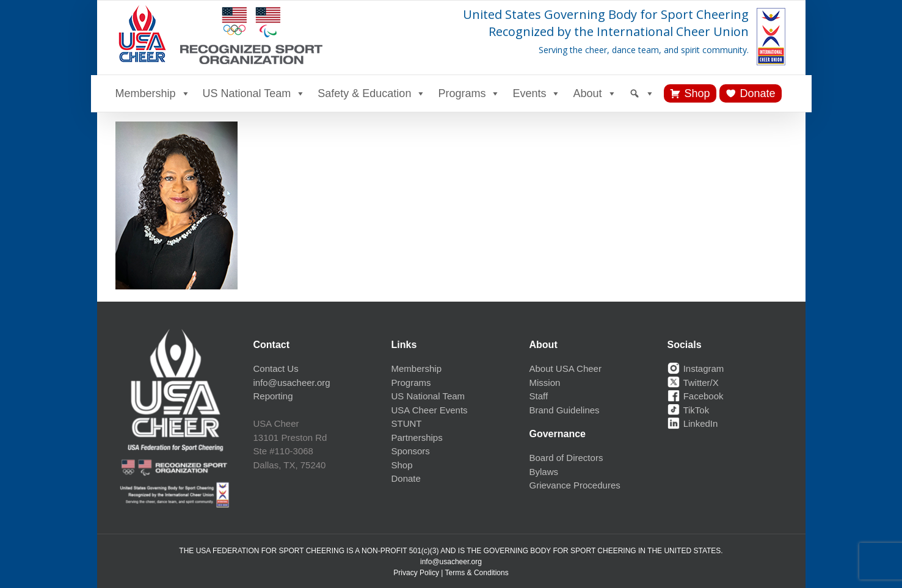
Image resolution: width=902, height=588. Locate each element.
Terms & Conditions (477, 573)
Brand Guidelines (565, 410)
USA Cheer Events (430, 410)
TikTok (689, 410)
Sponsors (411, 451)
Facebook (696, 396)
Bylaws (544, 472)
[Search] (642, 93)
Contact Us (276, 368)
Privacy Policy (416, 573)
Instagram (696, 368)
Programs (469, 93)
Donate (758, 93)
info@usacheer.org (292, 383)
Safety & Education (372, 93)
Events (536, 93)
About (595, 93)
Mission (545, 383)
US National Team (254, 93)
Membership (153, 93)
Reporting (273, 396)
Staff (539, 396)
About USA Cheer (566, 368)
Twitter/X (693, 383)
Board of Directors (566, 458)
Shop (697, 93)
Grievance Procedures (575, 485)
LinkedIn (693, 423)
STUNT (407, 423)
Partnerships (417, 437)
